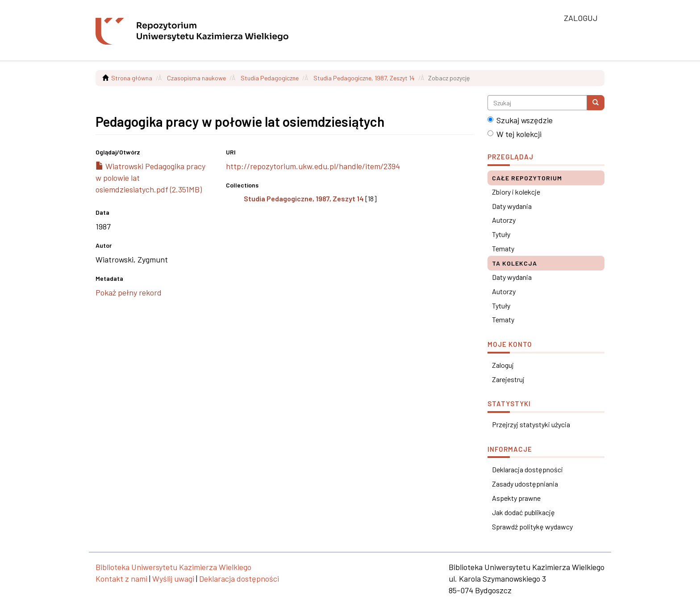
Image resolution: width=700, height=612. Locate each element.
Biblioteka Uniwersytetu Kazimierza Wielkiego (173, 567)
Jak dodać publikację (523, 512)
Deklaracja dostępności (527, 469)
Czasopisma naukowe (196, 78)
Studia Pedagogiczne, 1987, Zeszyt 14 (364, 78)
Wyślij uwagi (173, 579)
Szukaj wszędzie (520, 120)
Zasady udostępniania (525, 484)
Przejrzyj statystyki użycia (531, 424)
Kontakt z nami (121, 579)
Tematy (503, 248)
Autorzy (504, 220)
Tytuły (501, 234)
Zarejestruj (508, 379)
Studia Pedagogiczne (270, 78)
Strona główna (132, 78)
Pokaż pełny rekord (129, 292)
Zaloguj (503, 365)
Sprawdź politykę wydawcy (532, 527)
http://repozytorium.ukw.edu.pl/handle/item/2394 (313, 166)
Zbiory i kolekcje (516, 192)
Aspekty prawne (516, 498)
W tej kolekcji (515, 134)
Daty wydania (512, 206)
